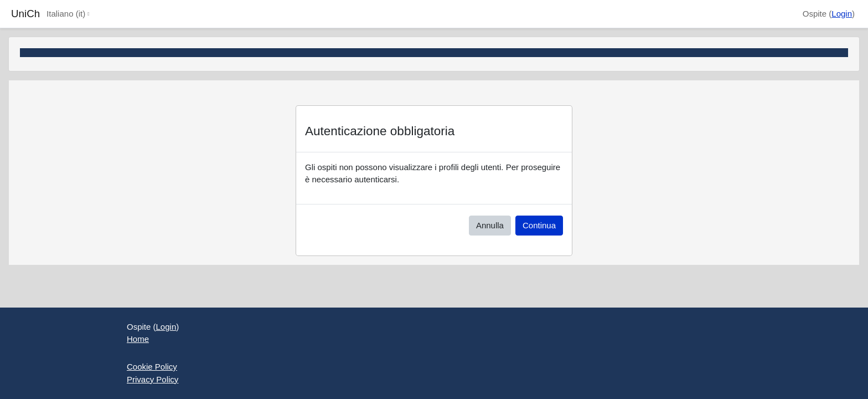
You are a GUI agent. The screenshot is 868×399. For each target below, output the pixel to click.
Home (138, 339)
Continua (539, 225)
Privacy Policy (153, 379)
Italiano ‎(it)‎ (66, 14)
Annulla (490, 225)
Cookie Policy (152, 367)
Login (842, 14)
